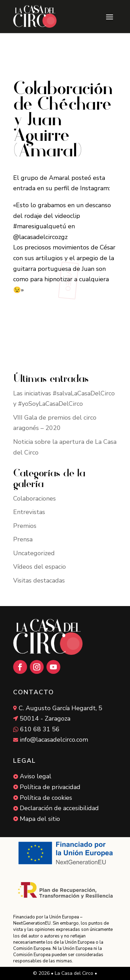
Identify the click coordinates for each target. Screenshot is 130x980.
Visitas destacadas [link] (39, 580)
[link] (35, 16)
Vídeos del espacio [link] (40, 567)
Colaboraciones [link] (34, 498)
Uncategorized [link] (34, 553)
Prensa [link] (23, 539)
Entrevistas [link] (29, 512)
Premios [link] (25, 526)
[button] (110, 17)
